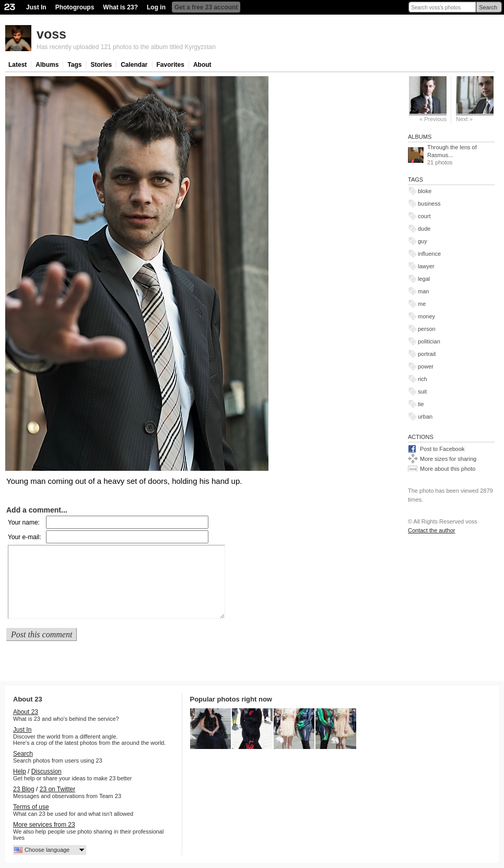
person (427, 329)
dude (424, 229)
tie (421, 404)
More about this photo (448, 469)
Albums (47, 65)
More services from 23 (44, 825)
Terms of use (31, 807)
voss (51, 34)
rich (423, 379)
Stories (101, 65)
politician (429, 341)
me (422, 304)
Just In (36, 7)
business (429, 204)
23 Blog (24, 789)
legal (424, 279)
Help (20, 771)
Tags (74, 65)
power (426, 366)
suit (422, 391)
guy (423, 241)
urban (425, 417)
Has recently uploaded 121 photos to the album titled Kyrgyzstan (126, 47)
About (202, 65)
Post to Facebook (442, 449)
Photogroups (75, 7)
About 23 (26, 712)
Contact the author (432, 530)
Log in (156, 7)
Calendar (134, 65)
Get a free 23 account (206, 7)
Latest (17, 65)
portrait (427, 354)
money (426, 316)
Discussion (46, 771)
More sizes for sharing (448, 459)
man (423, 291)
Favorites (171, 65)
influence (429, 254)
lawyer (426, 266)
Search (488, 7)
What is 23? (120, 7)
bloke (425, 191)
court (424, 216)
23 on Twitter (57, 789)
